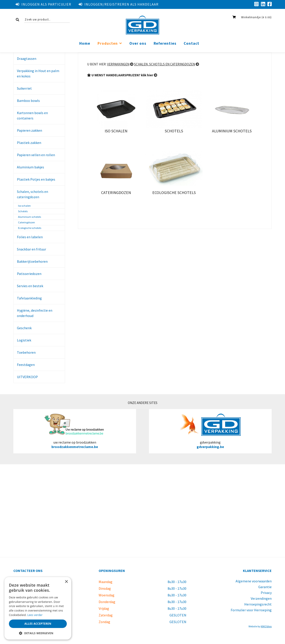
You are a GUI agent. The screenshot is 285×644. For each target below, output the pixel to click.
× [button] (66, 582)
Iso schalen (24, 206)
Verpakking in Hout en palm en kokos (38, 73)
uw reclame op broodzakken (75, 431)
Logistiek (24, 340)
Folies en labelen (30, 237)
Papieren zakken (30, 130)
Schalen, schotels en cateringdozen (33, 194)
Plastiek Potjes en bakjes (36, 179)
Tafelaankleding (29, 298)
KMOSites (266, 626)
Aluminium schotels (30, 217)
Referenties (165, 43)
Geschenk (24, 328)
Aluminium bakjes (31, 167)
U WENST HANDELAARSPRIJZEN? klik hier (122, 75)
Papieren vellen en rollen (36, 155)
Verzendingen (261, 598)
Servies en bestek (30, 286)
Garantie (265, 587)
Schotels (23, 211)
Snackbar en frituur (32, 249)
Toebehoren (26, 352)
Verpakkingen (118, 64)
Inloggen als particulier (43, 4)
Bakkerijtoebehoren (32, 261)
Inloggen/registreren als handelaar (119, 4)
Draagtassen (27, 59)
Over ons (138, 43)
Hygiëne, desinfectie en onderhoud (35, 313)
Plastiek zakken (29, 143)
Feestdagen (26, 365)
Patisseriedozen (29, 274)
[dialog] (38, 608)
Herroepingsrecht (258, 604)
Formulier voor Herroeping (251, 610)
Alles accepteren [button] (38, 624)
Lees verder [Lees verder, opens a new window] (35, 615)
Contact (191, 43)
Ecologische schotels (30, 228)
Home (85, 43)
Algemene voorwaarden (254, 581)
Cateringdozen (26, 222)
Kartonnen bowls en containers (32, 115)
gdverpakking (210, 431)
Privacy (266, 593)
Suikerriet (24, 88)
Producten (108, 43)
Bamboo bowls (28, 101)
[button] (38, 633)
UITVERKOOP (27, 377)
